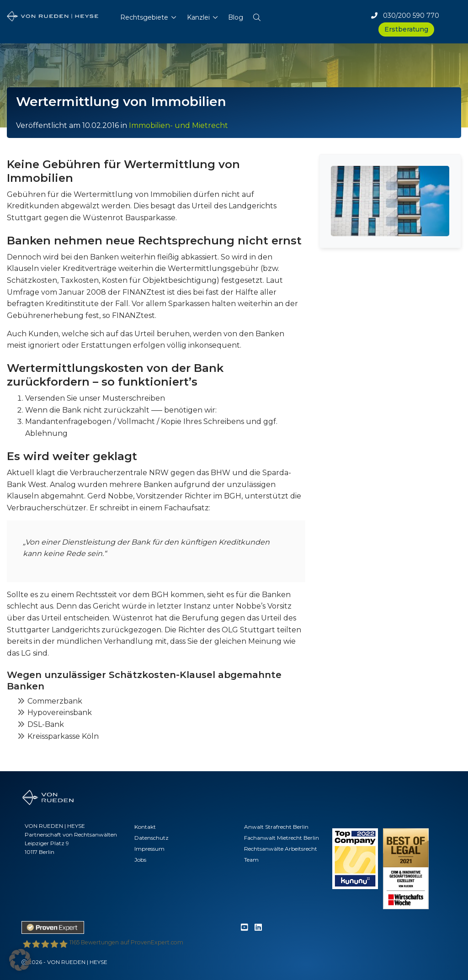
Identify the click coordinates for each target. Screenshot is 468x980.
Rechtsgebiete (144, 17)
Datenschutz (152, 838)
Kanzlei (198, 17)
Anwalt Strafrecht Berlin (276, 827)
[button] (257, 16)
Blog (236, 17)
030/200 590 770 (405, 16)
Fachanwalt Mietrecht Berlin (282, 838)
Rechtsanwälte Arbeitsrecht (281, 849)
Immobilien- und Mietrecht (178, 125)
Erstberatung (406, 29)
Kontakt (145, 827)
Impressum (149, 849)
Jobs (140, 860)
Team (251, 860)
